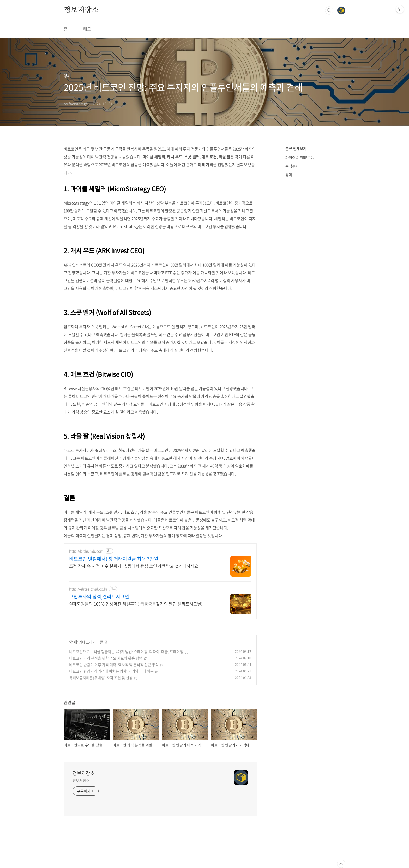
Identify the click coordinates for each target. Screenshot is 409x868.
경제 (74, 642)
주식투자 (292, 166)
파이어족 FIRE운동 (300, 157)
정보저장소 (81, 10)
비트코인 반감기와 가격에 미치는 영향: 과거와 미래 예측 (111, 671)
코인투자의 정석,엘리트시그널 (99, 597)
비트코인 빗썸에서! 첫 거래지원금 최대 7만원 (114, 559)
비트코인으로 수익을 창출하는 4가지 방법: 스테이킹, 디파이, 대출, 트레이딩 (126, 651)
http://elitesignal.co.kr (88, 589)
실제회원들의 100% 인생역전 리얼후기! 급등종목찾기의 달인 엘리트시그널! (136, 604)
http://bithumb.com (86, 551)
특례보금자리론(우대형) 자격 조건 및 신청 (101, 678)
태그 (87, 29)
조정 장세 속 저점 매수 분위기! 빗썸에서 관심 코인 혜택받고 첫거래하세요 (134, 566)
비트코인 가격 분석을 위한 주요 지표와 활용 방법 (106, 658)
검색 (329, 10)
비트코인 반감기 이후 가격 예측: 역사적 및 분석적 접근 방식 (114, 665)
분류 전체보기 (296, 148)
